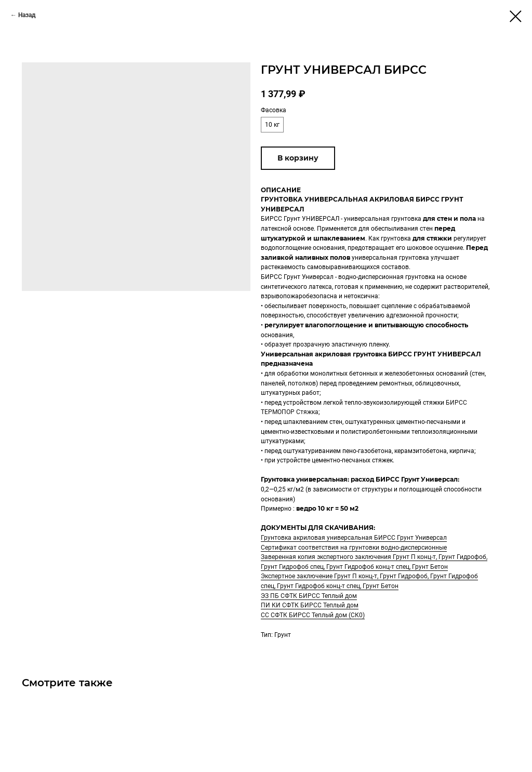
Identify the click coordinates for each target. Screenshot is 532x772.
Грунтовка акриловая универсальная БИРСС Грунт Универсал (354, 538)
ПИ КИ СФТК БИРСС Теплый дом (310, 605)
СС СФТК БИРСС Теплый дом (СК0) (313, 615)
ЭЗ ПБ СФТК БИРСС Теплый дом (309, 596)
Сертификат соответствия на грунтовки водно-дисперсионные (354, 548)
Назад (27, 15)
